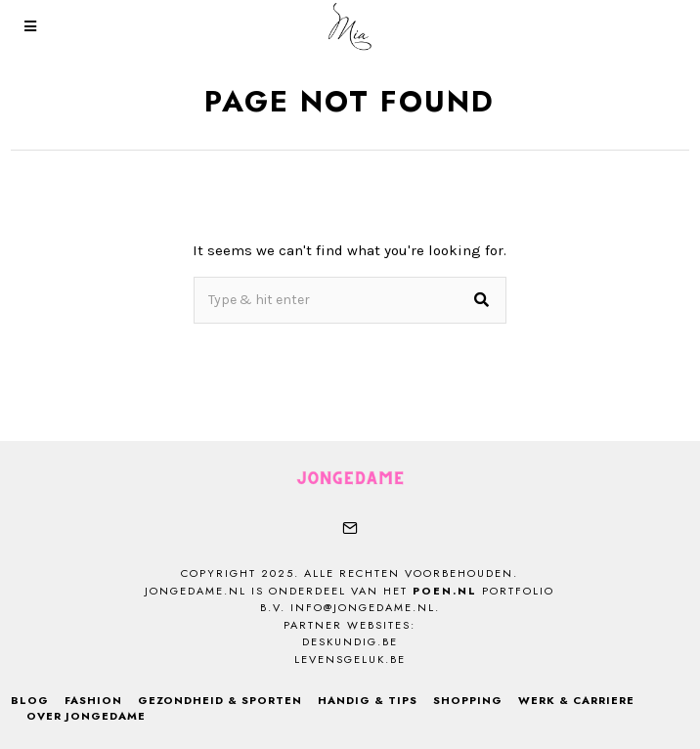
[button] (483, 300)
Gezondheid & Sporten (220, 700)
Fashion (93, 700)
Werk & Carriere (576, 700)
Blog (30, 700)
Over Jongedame (86, 716)
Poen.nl (445, 591)
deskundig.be (350, 641)
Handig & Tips (368, 700)
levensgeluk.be (350, 659)
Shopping (468, 700)
